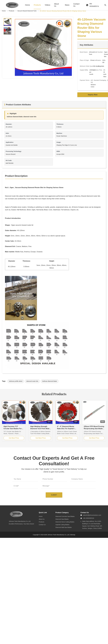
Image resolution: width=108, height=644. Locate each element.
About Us (57, 5)
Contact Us (76, 5)
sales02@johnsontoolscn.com (92, 515)
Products (37, 5)
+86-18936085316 (88, 518)
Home (27, 5)
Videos (48, 5)
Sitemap (73, 535)
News (67, 5)
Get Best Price (14, 438)
